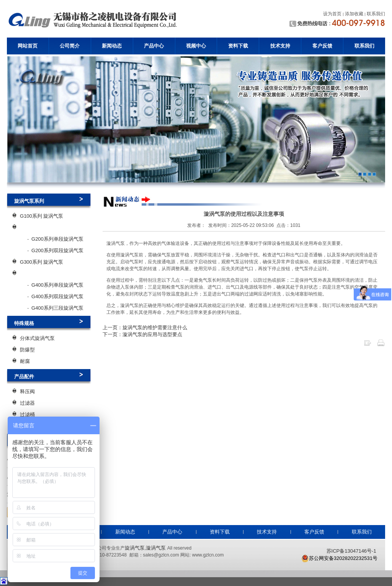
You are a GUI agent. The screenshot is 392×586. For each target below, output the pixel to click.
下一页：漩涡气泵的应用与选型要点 (142, 334)
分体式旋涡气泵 (37, 338)
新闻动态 (112, 46)
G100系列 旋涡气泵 (42, 216)
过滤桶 (27, 414)
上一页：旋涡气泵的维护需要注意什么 (145, 327)
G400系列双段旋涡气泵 (57, 296)
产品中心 (154, 46)
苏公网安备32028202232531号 (339, 558)
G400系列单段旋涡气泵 (57, 285)
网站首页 (28, 46)
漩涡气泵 (156, 548)
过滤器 (27, 403)
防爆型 (27, 350)
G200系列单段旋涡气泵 (57, 239)
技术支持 (280, 46)
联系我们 (364, 46)
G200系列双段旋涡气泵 (57, 250)
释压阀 (27, 391)
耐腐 (25, 361)
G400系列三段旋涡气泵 (57, 308)
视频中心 (196, 46)
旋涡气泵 (135, 548)
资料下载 (238, 46)
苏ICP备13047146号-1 (351, 551)
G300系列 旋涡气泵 (42, 262)
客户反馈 (322, 46)
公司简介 (70, 46)
